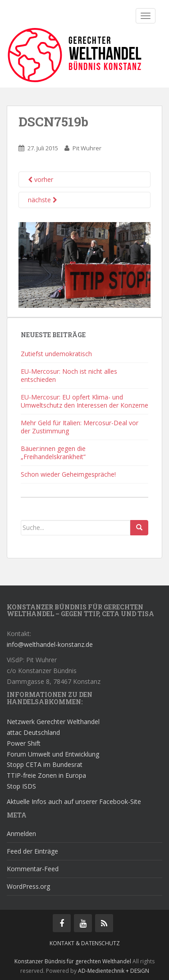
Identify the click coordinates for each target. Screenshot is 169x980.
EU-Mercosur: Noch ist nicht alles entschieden (69, 375)
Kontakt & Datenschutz (85, 943)
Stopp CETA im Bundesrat (45, 764)
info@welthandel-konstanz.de (50, 644)
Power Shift (24, 743)
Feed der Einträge (32, 851)
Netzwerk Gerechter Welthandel (53, 722)
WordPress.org (28, 886)
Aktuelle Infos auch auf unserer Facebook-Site (74, 801)
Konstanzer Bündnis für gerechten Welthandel (73, 961)
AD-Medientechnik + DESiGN (114, 971)
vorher (41, 179)
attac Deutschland (33, 732)
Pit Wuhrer (87, 148)
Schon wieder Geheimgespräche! (68, 474)
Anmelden (21, 834)
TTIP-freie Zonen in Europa (46, 775)
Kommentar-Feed (33, 869)
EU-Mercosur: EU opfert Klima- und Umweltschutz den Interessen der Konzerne (84, 401)
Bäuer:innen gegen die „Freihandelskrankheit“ (53, 453)
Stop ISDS (21, 786)
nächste (43, 200)
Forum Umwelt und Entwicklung (53, 754)
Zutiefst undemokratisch (56, 354)
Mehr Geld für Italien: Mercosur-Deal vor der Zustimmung (80, 427)
